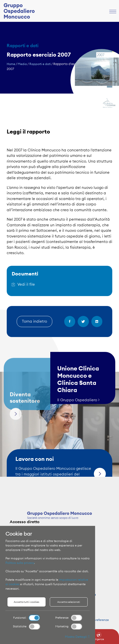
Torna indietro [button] (34, 321)
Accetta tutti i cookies (27, 602)
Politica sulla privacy (20, 563)
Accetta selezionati (69, 602)
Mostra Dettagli (77, 637)
